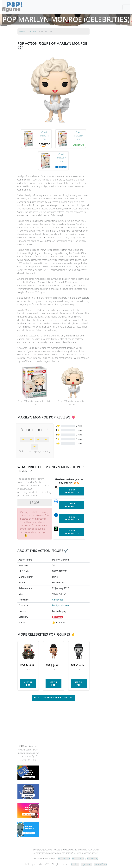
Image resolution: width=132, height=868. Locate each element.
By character (78, 859)
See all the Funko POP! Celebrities (53, 698)
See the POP (28, 683)
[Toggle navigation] (126, 7)
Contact (75, 864)
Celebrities (58, 600)
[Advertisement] (66, 724)
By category (92, 859)
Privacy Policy (101, 864)
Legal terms (86, 864)
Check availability (72, 491)
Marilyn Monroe (60, 605)
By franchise (64, 859)
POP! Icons (58, 617)
